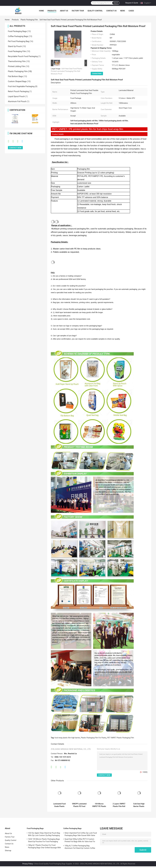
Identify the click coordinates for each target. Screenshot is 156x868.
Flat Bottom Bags (15, 76)
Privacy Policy (28, 864)
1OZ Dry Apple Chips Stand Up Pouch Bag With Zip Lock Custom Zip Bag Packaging (44, 834)
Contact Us (111, 11)
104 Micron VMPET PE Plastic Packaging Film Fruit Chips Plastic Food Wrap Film (99, 805)
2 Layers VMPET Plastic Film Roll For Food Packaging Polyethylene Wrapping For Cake (119, 805)
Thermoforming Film (17, 61)
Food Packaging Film (17, 51)
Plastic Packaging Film (29, 20)
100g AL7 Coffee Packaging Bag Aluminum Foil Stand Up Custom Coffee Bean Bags (80, 847)
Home (41, 11)
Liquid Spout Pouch (16, 96)
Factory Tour (78, 11)
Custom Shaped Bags (17, 81)
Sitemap (8, 851)
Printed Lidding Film (17, 66)
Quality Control (95, 11)
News (123, 11)
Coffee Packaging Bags (18, 36)
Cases (131, 11)
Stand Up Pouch (15, 46)
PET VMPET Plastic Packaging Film (121, 738)
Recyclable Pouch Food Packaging (23, 56)
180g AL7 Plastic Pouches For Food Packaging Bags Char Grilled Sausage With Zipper (44, 847)
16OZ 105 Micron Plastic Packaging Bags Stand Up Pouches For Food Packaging (44, 840)
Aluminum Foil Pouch (17, 101)
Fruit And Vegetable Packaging (21, 86)
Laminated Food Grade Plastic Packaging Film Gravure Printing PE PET (59, 805)
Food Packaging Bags (17, 31)
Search (116, 3)
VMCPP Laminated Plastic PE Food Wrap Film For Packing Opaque (79, 805)
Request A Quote (132, 3)
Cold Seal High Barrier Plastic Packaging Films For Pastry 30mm (139, 805)
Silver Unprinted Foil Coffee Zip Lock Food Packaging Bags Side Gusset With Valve (81, 834)
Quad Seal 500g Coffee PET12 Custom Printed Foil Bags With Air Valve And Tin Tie (80, 841)
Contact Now (97, 73)
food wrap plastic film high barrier (67, 738)
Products (52, 11)
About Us (64, 11)
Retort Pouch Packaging (18, 91)
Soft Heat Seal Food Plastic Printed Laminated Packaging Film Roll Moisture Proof (67, 71)
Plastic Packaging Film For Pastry (94, 738)
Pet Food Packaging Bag (19, 41)
